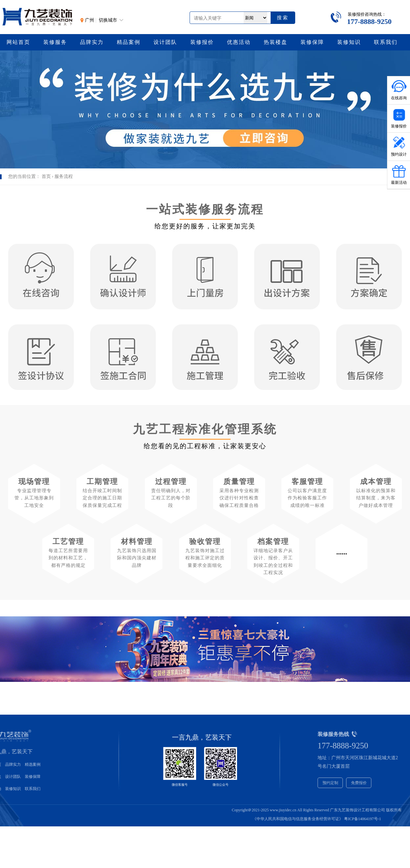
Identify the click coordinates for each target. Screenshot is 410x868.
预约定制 (353, 783)
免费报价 (382, 783)
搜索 (283, 18)
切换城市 (108, 20)
